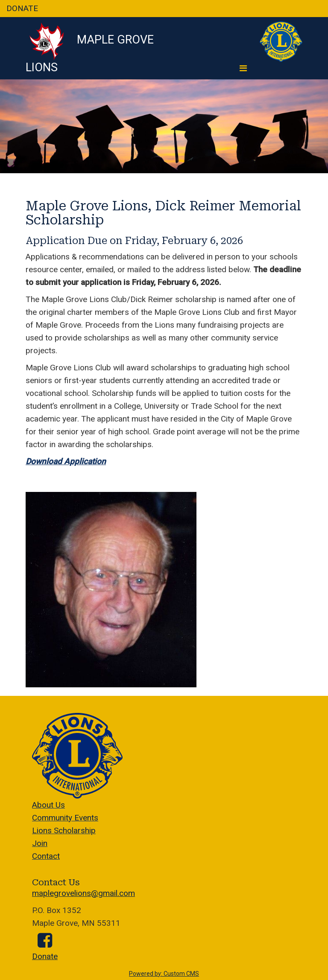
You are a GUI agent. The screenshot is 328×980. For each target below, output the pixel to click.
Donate (45, 956)
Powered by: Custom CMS (164, 974)
